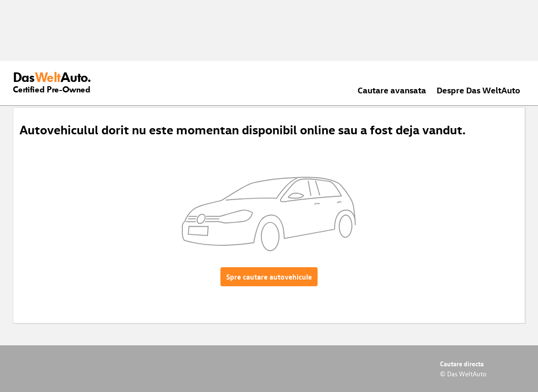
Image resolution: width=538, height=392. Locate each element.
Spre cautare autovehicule (269, 277)
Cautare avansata (392, 90)
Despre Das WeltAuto (478, 90)
